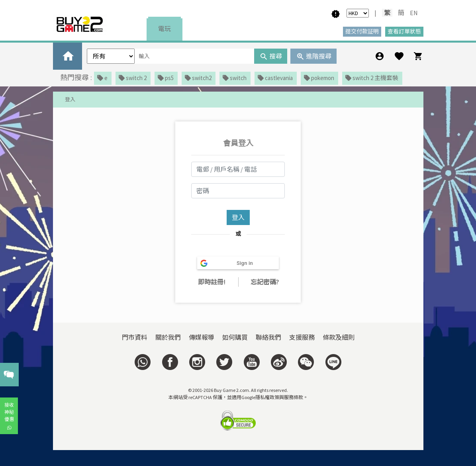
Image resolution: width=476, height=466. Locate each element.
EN (414, 13)
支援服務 (302, 337)
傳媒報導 (202, 337)
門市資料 (135, 337)
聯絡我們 (268, 337)
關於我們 (168, 337)
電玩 (165, 29)
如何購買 (235, 337)
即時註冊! (212, 282)
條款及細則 (339, 337)
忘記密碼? (265, 282)
